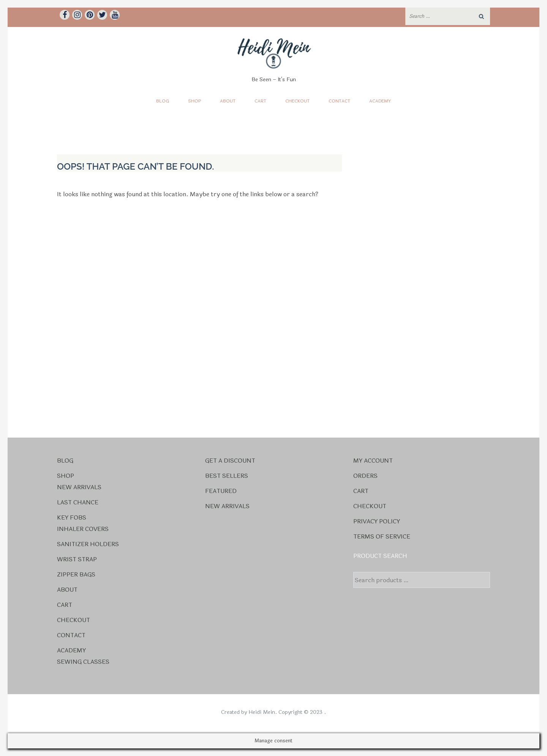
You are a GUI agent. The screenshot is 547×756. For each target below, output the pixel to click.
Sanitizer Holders (88, 544)
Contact (339, 101)
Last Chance (78, 502)
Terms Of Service (382, 536)
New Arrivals (79, 487)
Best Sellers (227, 476)
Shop (194, 101)
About (228, 101)
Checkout (297, 101)
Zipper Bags (76, 574)
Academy (380, 101)
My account (373, 461)
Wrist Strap (77, 559)
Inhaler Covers (83, 529)
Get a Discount (230, 461)
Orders (365, 476)
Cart (260, 101)
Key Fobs (72, 517)
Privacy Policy (377, 521)
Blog (163, 101)
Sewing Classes (83, 662)
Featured (221, 491)
